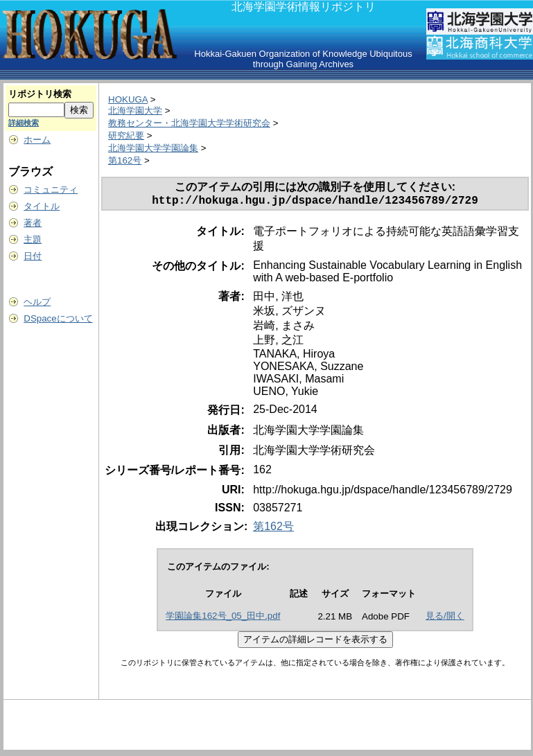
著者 (33, 223)
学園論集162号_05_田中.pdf (223, 618)
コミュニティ (51, 190)
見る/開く (445, 618)
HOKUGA (128, 99)
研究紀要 (126, 135)
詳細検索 (24, 123)
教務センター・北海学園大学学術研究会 (189, 123)
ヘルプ (37, 302)
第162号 (125, 160)
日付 (33, 256)
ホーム (37, 140)
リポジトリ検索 (40, 94)
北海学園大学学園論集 (153, 148)
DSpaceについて (58, 318)
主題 (33, 239)
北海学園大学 (135, 111)
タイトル (42, 206)
